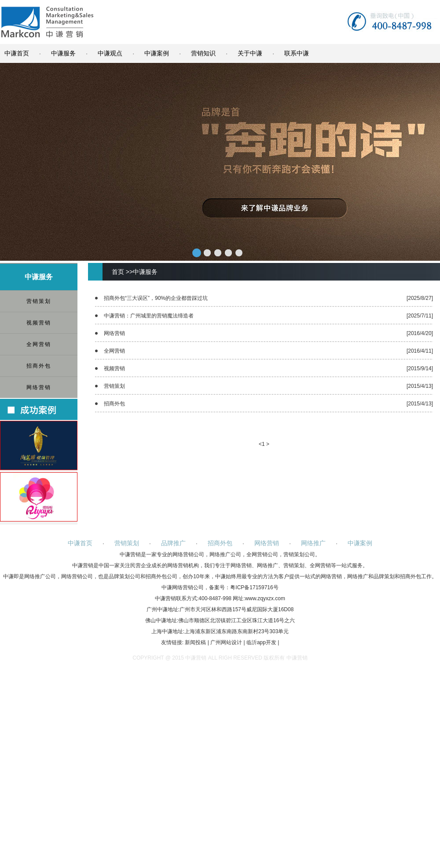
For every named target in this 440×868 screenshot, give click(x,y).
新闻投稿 (195, 642)
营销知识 (203, 53)
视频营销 (39, 323)
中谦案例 (157, 53)
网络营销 (39, 387)
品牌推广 (173, 543)
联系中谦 (297, 53)
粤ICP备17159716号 (254, 587)
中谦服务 (63, 53)
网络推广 (313, 543)
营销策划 (39, 301)
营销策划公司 (299, 554)
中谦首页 (17, 53)
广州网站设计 (226, 642)
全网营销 (39, 344)
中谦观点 (110, 53)
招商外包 (39, 366)
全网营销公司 (262, 554)
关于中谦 (250, 53)
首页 (118, 272)
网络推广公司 (225, 554)
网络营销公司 (188, 554)
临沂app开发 (261, 642)
